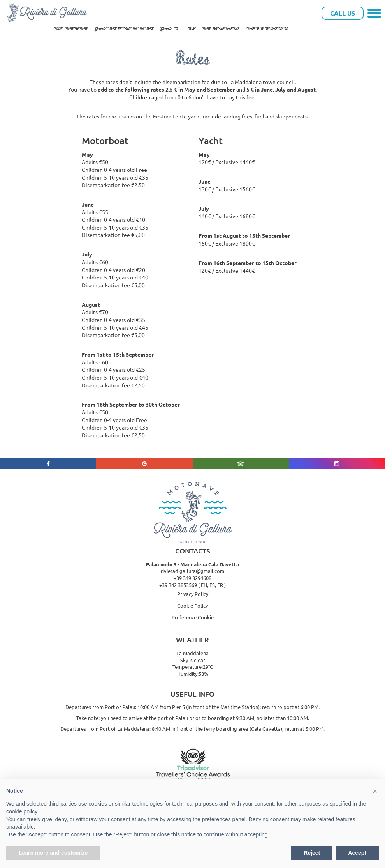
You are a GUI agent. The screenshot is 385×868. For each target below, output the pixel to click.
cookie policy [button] (22, 811)
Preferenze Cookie (193, 617)
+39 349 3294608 (192, 578)
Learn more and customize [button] (53, 853)
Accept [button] (357, 853)
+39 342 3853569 (178, 585)
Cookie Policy (192, 605)
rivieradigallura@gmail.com (192, 571)
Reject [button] (312, 853)
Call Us (343, 13)
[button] (375, 791)
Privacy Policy (193, 594)
